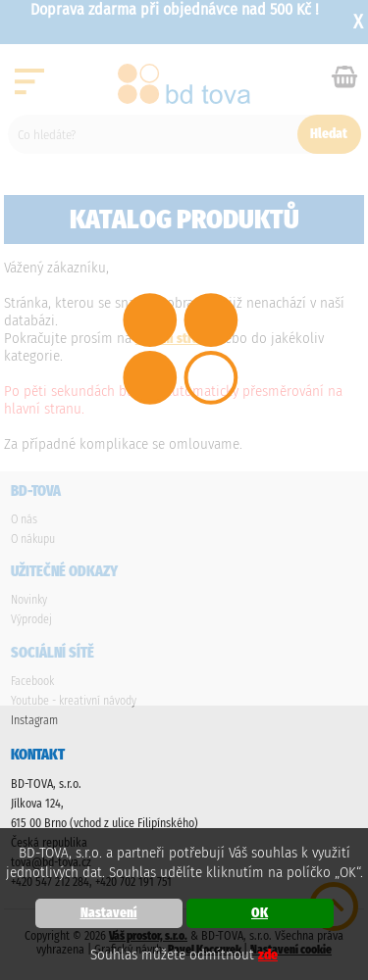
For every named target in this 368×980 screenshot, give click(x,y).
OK (260, 913)
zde (268, 955)
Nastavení (109, 913)
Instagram (34, 720)
